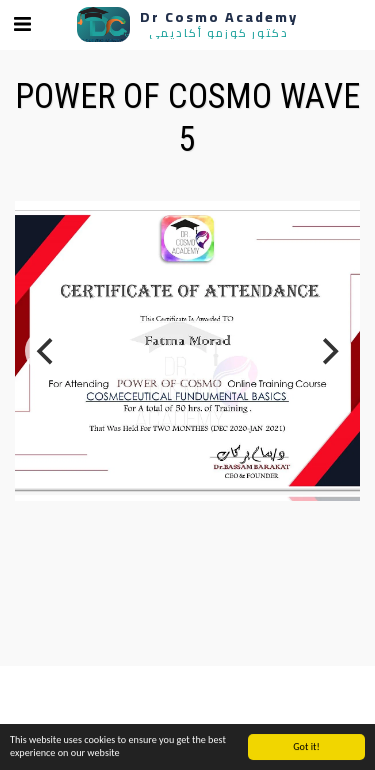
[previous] (47, 351)
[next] (328, 351)
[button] (22, 24)
